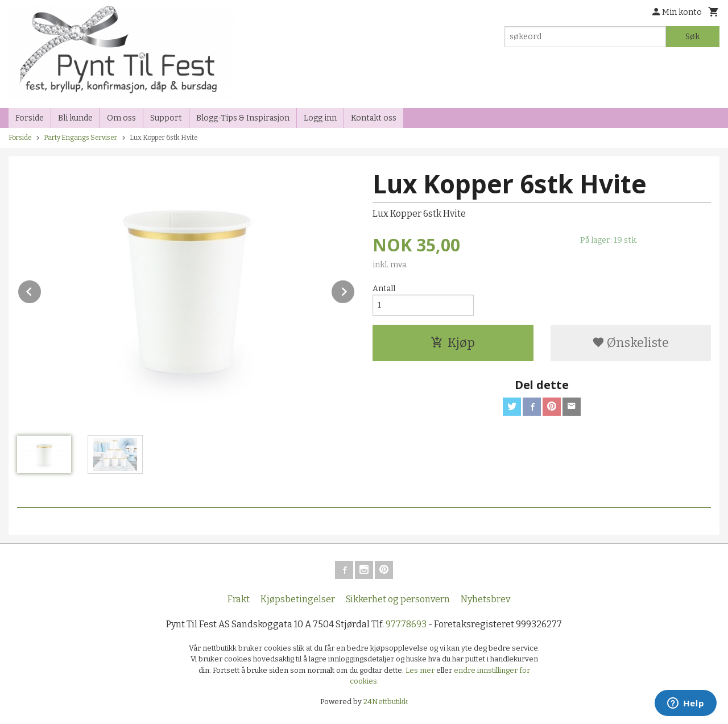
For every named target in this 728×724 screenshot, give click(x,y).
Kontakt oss (374, 118)
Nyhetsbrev (485, 599)
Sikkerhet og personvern (398, 599)
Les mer (421, 670)
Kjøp (453, 343)
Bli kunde (75, 118)
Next (355, 290)
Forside (30, 118)
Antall (384, 289)
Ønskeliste (630, 343)
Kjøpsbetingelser (298, 599)
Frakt (239, 599)
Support (166, 118)
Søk (692, 37)
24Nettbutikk (386, 702)
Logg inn (320, 118)
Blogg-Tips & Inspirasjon (243, 118)
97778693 (406, 624)
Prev (42, 290)
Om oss (121, 118)
